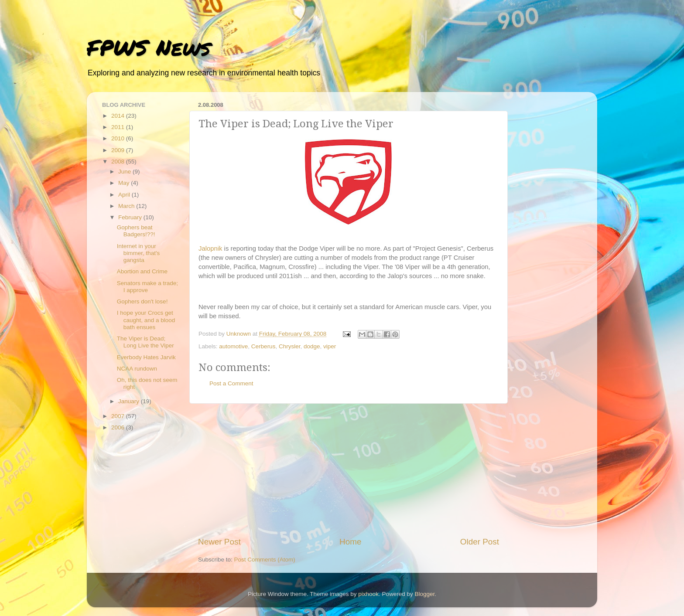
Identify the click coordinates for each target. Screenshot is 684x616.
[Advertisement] (349, 470)
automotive (233, 346)
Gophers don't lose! (142, 301)
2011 (119, 127)
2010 (119, 138)
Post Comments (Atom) (265, 560)
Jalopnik (210, 248)
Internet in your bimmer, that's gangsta (139, 253)
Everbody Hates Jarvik (146, 357)
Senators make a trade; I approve (147, 287)
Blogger (424, 594)
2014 (119, 116)
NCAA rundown (137, 369)
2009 (119, 150)
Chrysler (290, 346)
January (130, 401)
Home (350, 542)
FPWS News (149, 47)
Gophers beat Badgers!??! (136, 231)
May (125, 183)
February (131, 217)
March (127, 206)
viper (330, 346)
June (125, 172)
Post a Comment (231, 383)
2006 (119, 427)
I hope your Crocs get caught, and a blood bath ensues (146, 320)
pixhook (368, 594)
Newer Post (219, 542)
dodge (312, 346)
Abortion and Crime (142, 271)
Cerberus (263, 346)
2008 (119, 162)
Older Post (480, 542)
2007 (119, 416)
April (125, 195)
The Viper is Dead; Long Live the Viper (145, 342)
